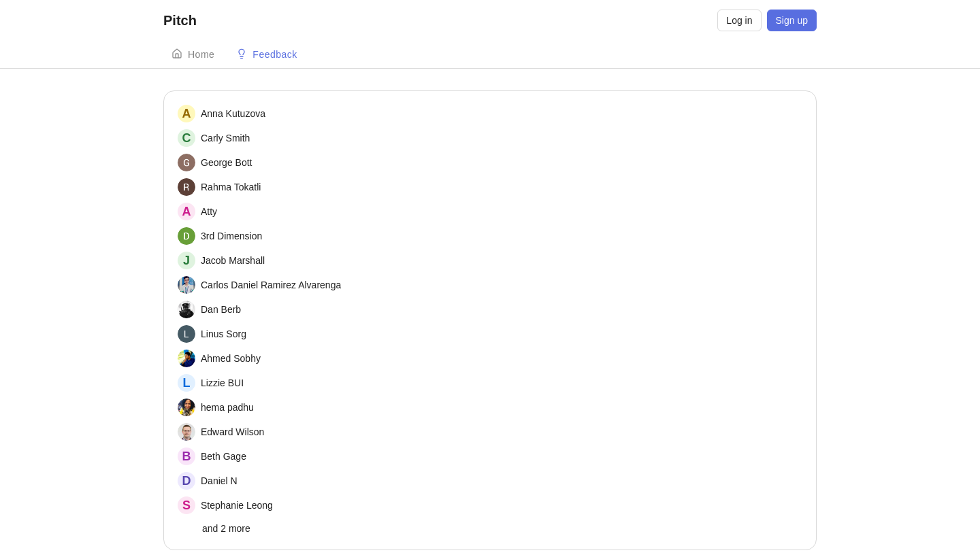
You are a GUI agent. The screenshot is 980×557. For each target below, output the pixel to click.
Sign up (792, 20)
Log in (739, 20)
